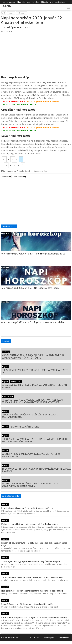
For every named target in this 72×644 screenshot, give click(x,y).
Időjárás (44, 2)
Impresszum (35, 637)
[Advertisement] (36, 54)
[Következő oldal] (23, 165)
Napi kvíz (21, 2)
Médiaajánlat (49, 637)
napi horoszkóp (8, 2)
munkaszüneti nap (58, 2)
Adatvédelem (64, 637)
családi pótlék (33, 2)
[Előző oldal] (4, 159)
